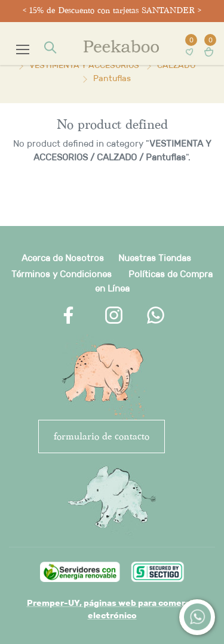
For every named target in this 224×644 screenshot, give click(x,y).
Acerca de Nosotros (63, 258)
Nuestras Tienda (152, 258)
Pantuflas (112, 78)
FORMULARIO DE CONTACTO (102, 436)
